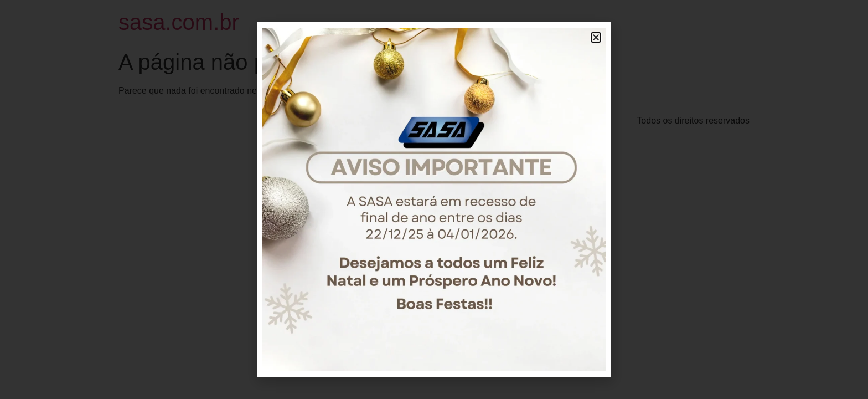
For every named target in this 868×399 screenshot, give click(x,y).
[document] (434, 199)
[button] (596, 37)
